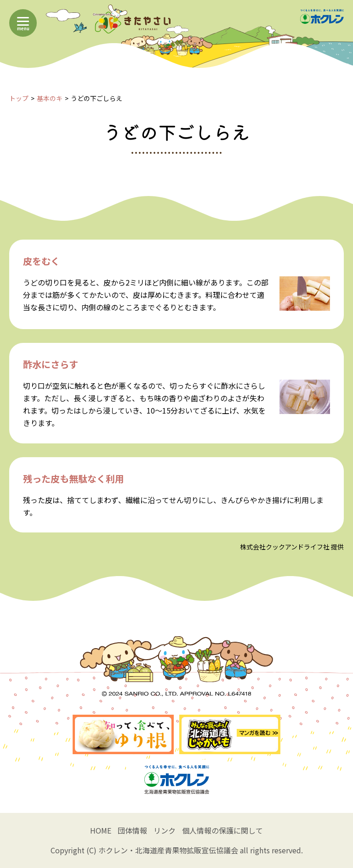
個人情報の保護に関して (222, 830)
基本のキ (50, 98)
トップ (19, 98)
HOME (101, 830)
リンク (165, 830)
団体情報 (132, 830)
